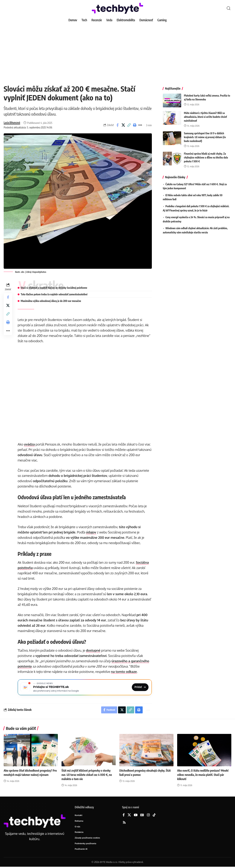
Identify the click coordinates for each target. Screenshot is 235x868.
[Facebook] (124, 816)
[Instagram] (148, 816)
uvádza (30, 444)
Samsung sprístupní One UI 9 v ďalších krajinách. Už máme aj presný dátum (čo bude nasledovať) (205, 134)
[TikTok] (154, 816)
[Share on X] (123, 125)
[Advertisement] (117, 51)
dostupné (94, 650)
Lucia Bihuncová (12, 123)
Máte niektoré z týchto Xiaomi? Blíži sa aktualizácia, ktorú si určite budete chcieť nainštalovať (205, 114)
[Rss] (124, 824)
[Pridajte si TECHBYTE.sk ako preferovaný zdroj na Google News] (85, 688)
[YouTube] (136, 816)
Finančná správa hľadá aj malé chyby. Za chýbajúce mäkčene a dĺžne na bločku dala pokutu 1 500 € (206, 155)
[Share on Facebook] (117, 125)
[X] (129, 816)
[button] (229, 8)
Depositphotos (39, 272)
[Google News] (142, 816)
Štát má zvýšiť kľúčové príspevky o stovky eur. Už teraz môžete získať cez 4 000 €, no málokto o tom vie (87, 776)
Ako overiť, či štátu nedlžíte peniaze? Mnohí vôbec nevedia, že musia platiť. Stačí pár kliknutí (203, 776)
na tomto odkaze (124, 672)
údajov (92, 532)
